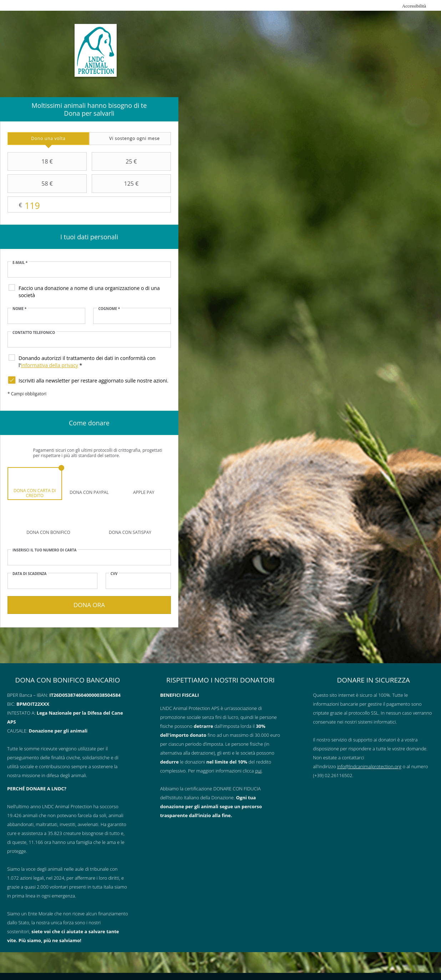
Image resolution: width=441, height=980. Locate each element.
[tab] (48, 139)
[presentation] (48, 139)
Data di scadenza (30, 574)
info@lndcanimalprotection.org (369, 766)
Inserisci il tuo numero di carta (44, 550)
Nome (19, 309)
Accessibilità (414, 6)
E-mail (20, 262)
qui (258, 771)
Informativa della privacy (50, 365)
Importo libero (89, 205)
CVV (114, 574)
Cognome (109, 309)
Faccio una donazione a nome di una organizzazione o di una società (89, 292)
